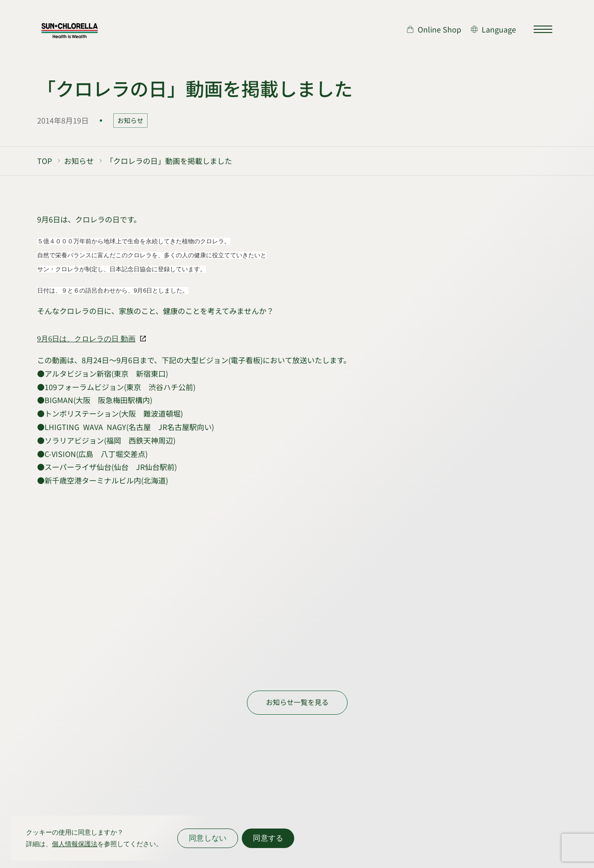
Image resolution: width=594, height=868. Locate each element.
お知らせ (130, 120)
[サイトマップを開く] (543, 29)
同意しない (208, 838)
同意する (268, 838)
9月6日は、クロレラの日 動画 (86, 339)
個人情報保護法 (75, 844)
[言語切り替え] (493, 29)
